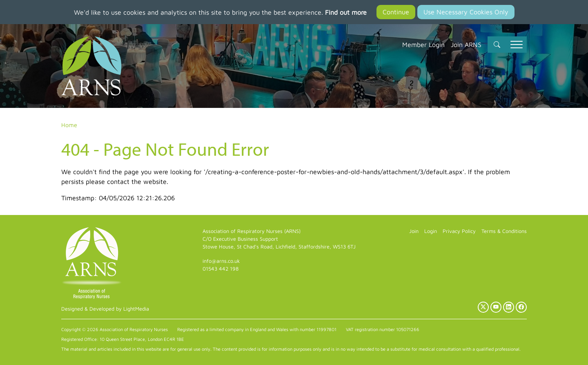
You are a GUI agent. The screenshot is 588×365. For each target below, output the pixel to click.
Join (414, 231)
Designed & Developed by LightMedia (105, 309)
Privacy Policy (459, 231)
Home (69, 125)
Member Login (423, 45)
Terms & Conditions (504, 231)
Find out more (346, 12)
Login (431, 231)
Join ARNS (466, 45)
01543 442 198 (220, 269)
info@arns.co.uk (221, 261)
